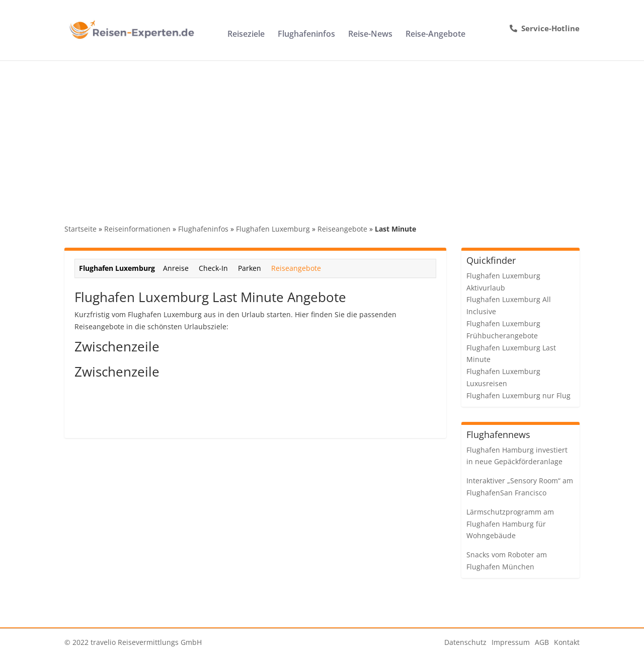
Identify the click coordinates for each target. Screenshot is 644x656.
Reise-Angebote (435, 35)
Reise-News (370, 35)
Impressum (511, 642)
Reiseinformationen (137, 229)
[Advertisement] (322, 136)
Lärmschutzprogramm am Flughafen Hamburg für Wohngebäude (510, 524)
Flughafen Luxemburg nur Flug (518, 395)
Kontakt (567, 642)
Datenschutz (465, 642)
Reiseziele (246, 35)
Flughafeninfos (306, 35)
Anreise (176, 268)
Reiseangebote (342, 229)
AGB (542, 642)
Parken (250, 268)
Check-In (213, 268)
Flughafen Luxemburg (273, 229)
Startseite (80, 229)
